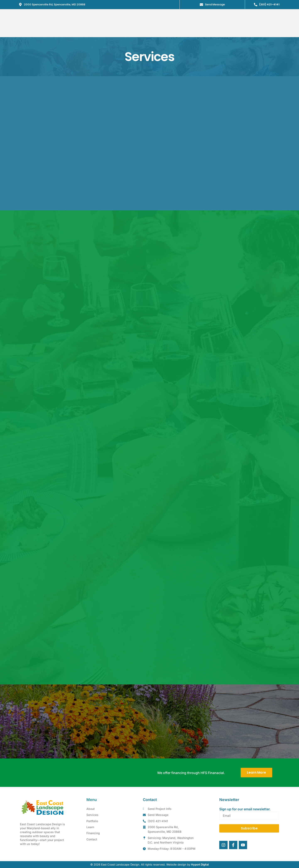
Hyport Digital (200, 864)
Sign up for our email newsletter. (245, 809)
